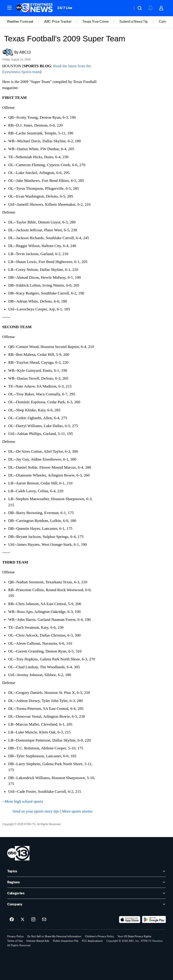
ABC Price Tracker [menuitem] (58, 22)
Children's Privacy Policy (99, 936)
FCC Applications (92, 941)
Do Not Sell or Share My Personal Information (54, 936)
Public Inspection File (66, 941)
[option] (25, 22)
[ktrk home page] (18, 853)
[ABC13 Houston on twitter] (23, 920)
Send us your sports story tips (36, 811)
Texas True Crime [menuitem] (95, 22)
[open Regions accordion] (86, 882)
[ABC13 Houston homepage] (34, 8)
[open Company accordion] (86, 904)
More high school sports (24, 801)
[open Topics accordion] (86, 871)
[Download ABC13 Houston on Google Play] (154, 920)
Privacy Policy (15, 936)
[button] (9, 8)
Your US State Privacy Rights (134, 936)
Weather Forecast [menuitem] (20, 22)
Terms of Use (15, 941)
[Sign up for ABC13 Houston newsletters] (44, 920)
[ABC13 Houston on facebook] (12, 920)
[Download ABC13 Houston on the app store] (130, 920)
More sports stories (77, 811)
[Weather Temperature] (126, 8)
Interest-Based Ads (38, 941)
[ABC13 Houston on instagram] (33, 920)
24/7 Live (65, 8)
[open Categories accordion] (86, 893)
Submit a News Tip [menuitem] (134, 22)
